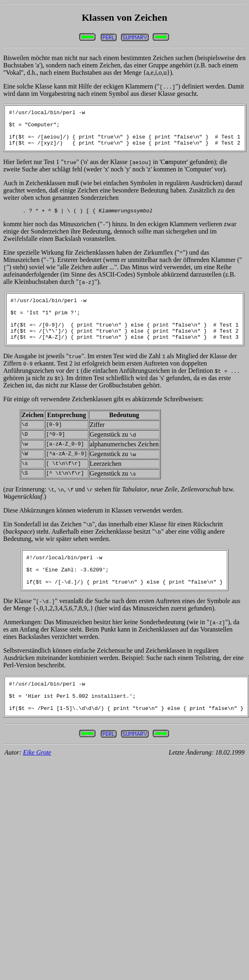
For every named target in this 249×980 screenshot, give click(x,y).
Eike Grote (37, 782)
